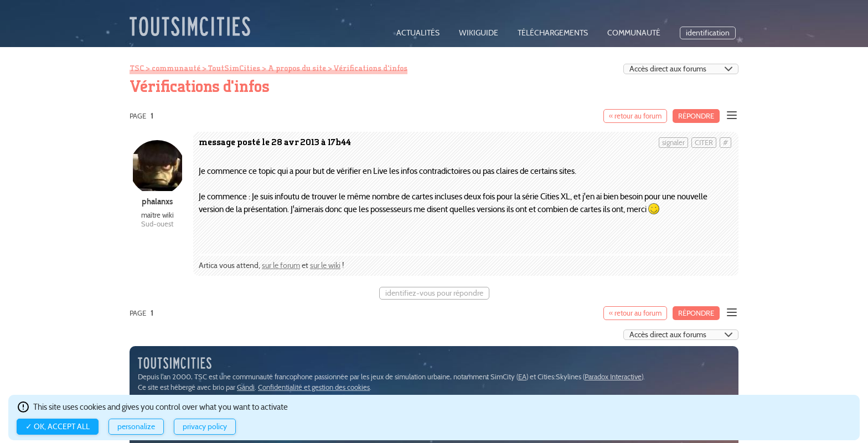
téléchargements (553, 33)
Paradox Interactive (613, 377)
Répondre (696, 116)
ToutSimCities (234, 68)
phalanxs (157, 201)
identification (708, 33)
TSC (137, 68)
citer (704, 143)
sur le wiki (325, 266)
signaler (673, 143)
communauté (634, 33)
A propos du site (297, 68)
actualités (418, 33)
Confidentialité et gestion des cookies (314, 387)
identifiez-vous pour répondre (434, 293)
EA (522, 377)
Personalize (136, 427)
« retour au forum (635, 116)
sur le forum (281, 266)
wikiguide (479, 33)
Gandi (246, 387)
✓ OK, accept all (58, 427)
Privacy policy (205, 427)
